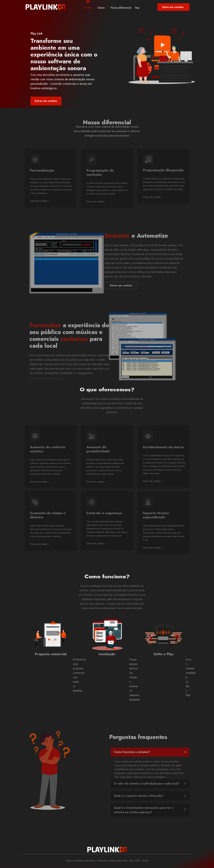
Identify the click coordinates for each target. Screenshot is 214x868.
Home (88, 8)
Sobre (101, 8)
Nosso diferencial (121, 8)
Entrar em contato (40, 210)
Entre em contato (173, 7)
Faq (137, 8)
